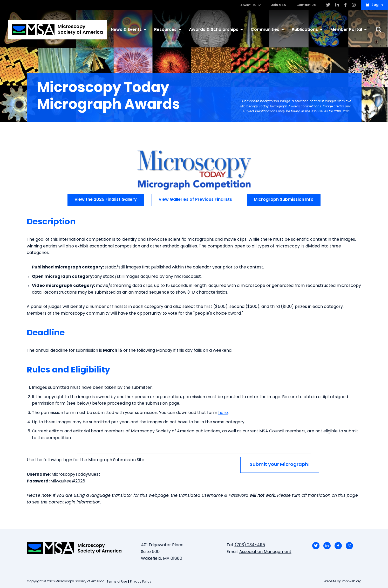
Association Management (265, 552)
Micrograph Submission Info (284, 200)
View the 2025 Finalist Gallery (106, 200)
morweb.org (352, 582)
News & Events (129, 30)
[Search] (379, 30)
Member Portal (349, 30)
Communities (267, 30)
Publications (307, 30)
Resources (168, 30)
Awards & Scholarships (216, 30)
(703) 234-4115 (250, 545)
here (223, 413)
